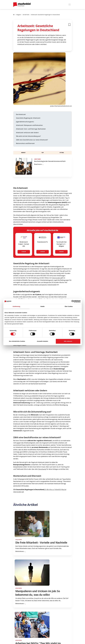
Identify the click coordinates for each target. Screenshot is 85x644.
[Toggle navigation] (70, 5)
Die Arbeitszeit (21, 114)
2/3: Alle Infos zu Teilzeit (51, 490)
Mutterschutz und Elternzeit (25, 143)
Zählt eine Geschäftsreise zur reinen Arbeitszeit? (32, 140)
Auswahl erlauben (42, 341)
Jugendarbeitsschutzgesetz (25, 122)
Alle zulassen (68, 341)
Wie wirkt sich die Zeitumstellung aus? (28, 136)
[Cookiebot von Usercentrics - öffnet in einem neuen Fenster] (73, 301)
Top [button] (43, 153)
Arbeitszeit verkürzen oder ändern (27, 133)
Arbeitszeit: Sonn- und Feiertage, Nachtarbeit (31, 129)
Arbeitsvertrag (46, 217)
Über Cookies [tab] (69, 306)
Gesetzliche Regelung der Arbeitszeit (28, 118)
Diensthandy (42, 469)
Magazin (19, 15)
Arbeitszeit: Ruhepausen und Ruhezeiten (29, 125)
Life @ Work (26, 15)
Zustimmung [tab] (16, 306)
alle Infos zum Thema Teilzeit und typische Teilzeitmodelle (38, 285)
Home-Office (45, 273)
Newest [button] (23, 153)
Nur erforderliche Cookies (17, 341)
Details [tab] (42, 306)
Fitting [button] (62, 153)
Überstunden (56, 278)
